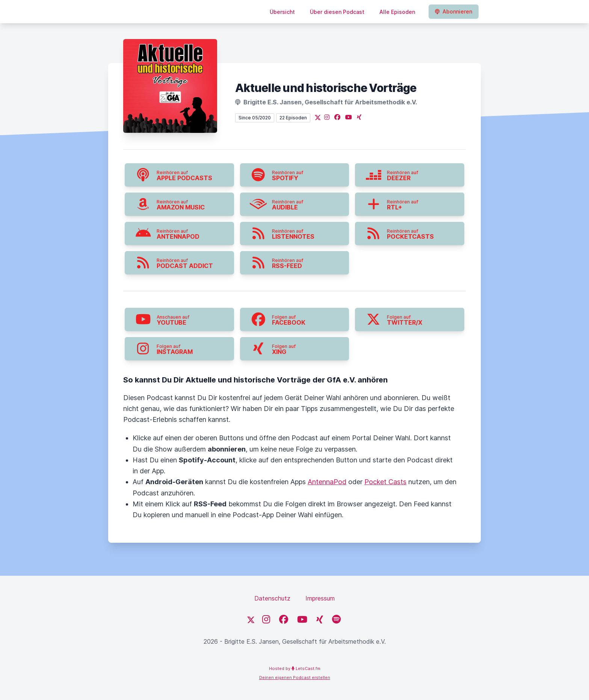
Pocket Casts (385, 482)
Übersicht (282, 12)
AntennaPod (327, 482)
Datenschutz (272, 598)
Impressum (320, 598)
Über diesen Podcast (337, 12)
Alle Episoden (397, 12)
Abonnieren (454, 11)
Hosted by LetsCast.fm (295, 668)
